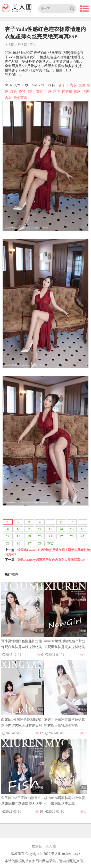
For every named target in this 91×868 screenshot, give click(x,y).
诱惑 (77, 92)
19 (29, 536)
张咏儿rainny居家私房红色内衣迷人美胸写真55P (51, 560)
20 (40, 536)
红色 (14, 92)
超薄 (57, 92)
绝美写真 (20, 98)
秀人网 (22, 45)
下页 (50, 544)
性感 (48, 92)
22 (61, 536)
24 (83, 536)
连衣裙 (67, 92)
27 (29, 543)
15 (72, 529)
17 (8, 536)
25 (8, 543)
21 (50, 536)
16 (83, 529)
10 (18, 529)
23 (72, 536)
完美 (82, 85)
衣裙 (39, 92)
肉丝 (31, 92)
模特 (22, 92)
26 (18, 543)
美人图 (10, 45)
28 (40, 543)
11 (29, 529)
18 (18, 536)
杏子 (62, 85)
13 (50, 529)
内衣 (73, 85)
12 (40, 529)
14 (61, 529)
